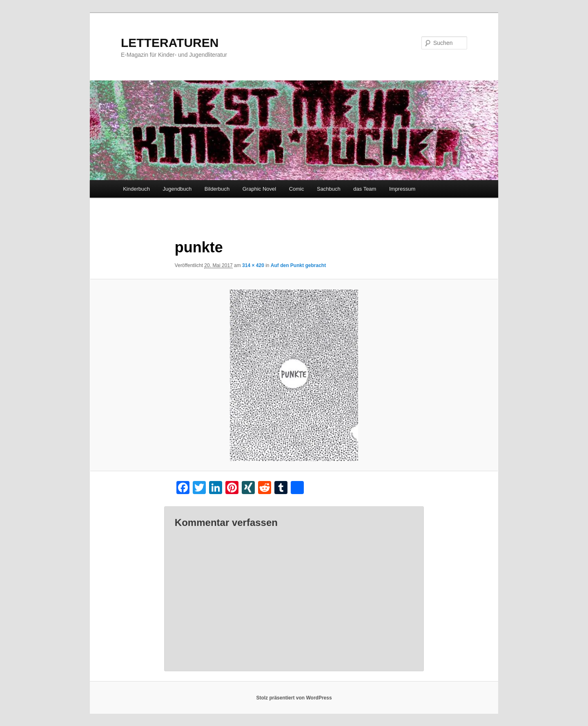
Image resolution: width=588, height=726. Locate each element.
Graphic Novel (259, 189)
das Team (365, 189)
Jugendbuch (177, 189)
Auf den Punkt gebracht (298, 265)
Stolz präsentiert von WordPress (294, 698)
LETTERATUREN (170, 43)
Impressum (402, 189)
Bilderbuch (217, 189)
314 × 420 (253, 265)
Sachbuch (329, 189)
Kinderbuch (136, 189)
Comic (297, 189)
